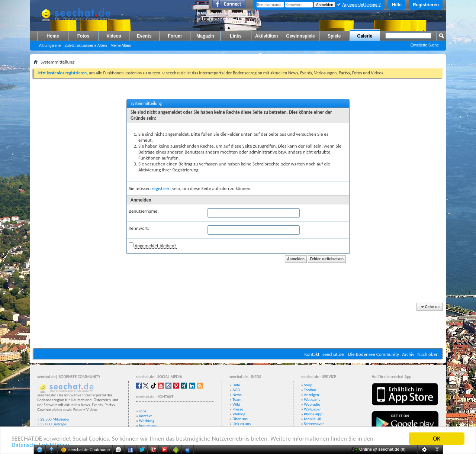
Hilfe (397, 5)
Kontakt (312, 354)
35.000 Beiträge (53, 424)
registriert (161, 188)
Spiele (334, 36)
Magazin (205, 36)
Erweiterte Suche (425, 45)
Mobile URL (313, 419)
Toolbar (310, 390)
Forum (175, 36)
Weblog (239, 414)
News (237, 395)
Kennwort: (139, 228)
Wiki (236, 404)
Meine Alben (121, 46)
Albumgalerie (50, 46)
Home (53, 36)
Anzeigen (311, 395)
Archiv (408, 354)
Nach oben (428, 354)
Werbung (147, 421)
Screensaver (314, 424)
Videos (114, 36)
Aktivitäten (266, 36)
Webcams (312, 400)
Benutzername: (144, 211)
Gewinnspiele (300, 36)
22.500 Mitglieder (55, 419)
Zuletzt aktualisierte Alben (86, 46)
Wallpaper (312, 409)
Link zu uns (242, 424)
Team (237, 400)
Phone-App (313, 414)
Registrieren (426, 5)
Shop (308, 385)
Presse (238, 409)
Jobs (143, 411)
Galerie (365, 36)
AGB (236, 390)
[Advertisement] (238, 326)
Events (144, 36)
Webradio (312, 404)
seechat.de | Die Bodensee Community (361, 354)
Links (236, 36)
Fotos (83, 36)
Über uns (240, 419)
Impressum (148, 426)
